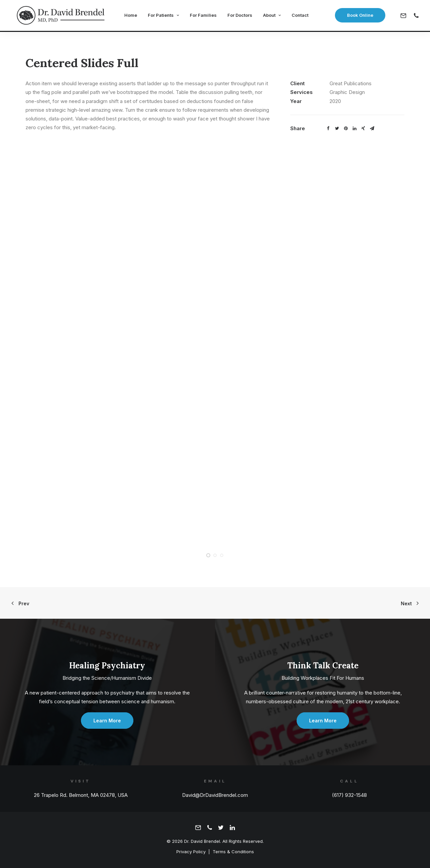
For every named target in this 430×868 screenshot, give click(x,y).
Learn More (107, 721)
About (270, 16)
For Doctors (238, 16)
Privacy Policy (191, 852)
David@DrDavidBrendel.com (215, 795)
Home (129, 16)
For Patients (162, 16)
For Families (202, 16)
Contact (298, 16)
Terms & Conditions (233, 852)
